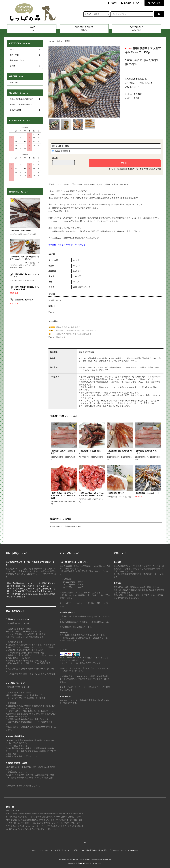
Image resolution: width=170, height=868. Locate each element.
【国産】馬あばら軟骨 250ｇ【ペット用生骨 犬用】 (26, 288)
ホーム (52, 41)
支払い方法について (47, 850)
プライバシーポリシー (118, 850)
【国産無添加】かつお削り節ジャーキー (92, 452)
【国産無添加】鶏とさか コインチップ (27, 275)
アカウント (115, 3)
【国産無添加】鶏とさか (116, 493)
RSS (130, 850)
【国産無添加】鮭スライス (23, 300)
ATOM (135, 850)
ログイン (139, 3)
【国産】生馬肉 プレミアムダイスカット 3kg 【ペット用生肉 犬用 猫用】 (63, 495)
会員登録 (127, 3)
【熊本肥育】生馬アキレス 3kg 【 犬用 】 (147, 452)
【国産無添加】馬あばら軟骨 (20, 231)
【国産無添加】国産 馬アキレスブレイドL (17, 259)
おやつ (59, 41)
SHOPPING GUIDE (84, 29)
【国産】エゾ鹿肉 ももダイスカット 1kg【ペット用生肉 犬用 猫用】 (92, 494)
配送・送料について (64, 850)
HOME (32, 29)
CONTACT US (137, 29)
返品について (133, 169)
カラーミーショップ (65, 860)
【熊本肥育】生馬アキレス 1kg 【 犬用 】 (63, 452)
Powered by (85, 864)
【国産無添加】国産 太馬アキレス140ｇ (120, 452)
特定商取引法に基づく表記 (150, 169)
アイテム (154, 3)
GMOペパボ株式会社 (92, 860)
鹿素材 (67, 41)
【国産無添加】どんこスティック (147, 493)
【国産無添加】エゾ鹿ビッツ (32, 258)
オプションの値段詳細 (117, 169)
